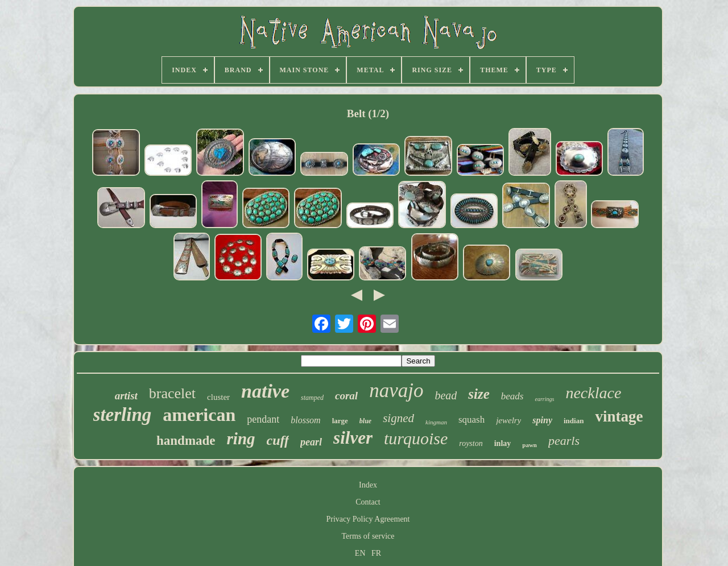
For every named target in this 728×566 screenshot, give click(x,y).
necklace (593, 393)
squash (471, 420)
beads (512, 396)
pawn (530, 445)
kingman (436, 422)
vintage (619, 416)
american (199, 415)
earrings (544, 399)
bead (446, 395)
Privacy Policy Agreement (368, 519)
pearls (564, 441)
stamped (312, 398)
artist (126, 396)
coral (346, 396)
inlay (503, 443)
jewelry (508, 420)
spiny (542, 420)
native (265, 391)
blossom (305, 420)
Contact (368, 502)
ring (241, 439)
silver (353, 438)
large (340, 421)
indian (574, 421)
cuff (278, 440)
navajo (396, 391)
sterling (123, 415)
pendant (263, 419)
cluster (218, 397)
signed (398, 418)
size (479, 394)
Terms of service (368, 536)
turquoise (416, 438)
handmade (186, 441)
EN (360, 553)
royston (471, 443)
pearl (311, 442)
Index (368, 485)
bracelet (172, 393)
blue (365, 421)
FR (376, 553)
